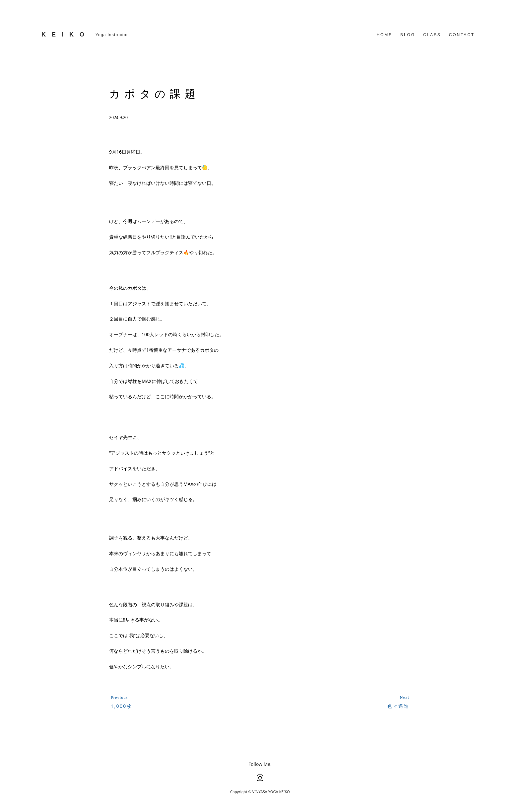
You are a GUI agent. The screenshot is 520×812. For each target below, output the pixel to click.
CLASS (432, 35)
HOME (385, 35)
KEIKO (66, 35)
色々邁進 (398, 706)
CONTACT (462, 35)
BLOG (408, 35)
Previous (119, 698)
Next (405, 698)
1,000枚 (121, 706)
